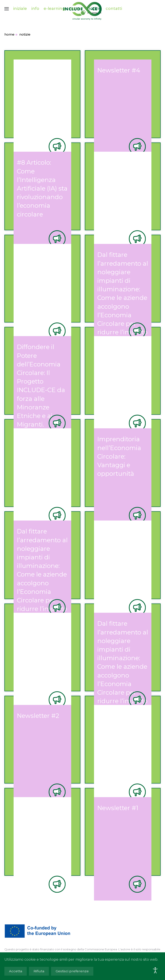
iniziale (20, 9)
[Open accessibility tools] (155, 970)
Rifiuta (39, 971)
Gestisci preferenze (72, 971)
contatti (114, 9)
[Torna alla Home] (83, 9)
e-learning (54, 9)
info (35, 9)
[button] (7, 9)
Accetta (16, 971)
